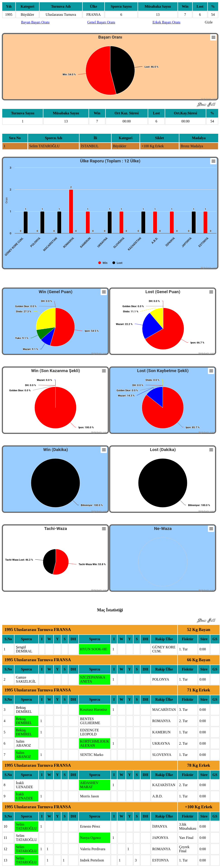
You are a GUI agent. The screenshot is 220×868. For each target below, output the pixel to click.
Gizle (209, 22)
